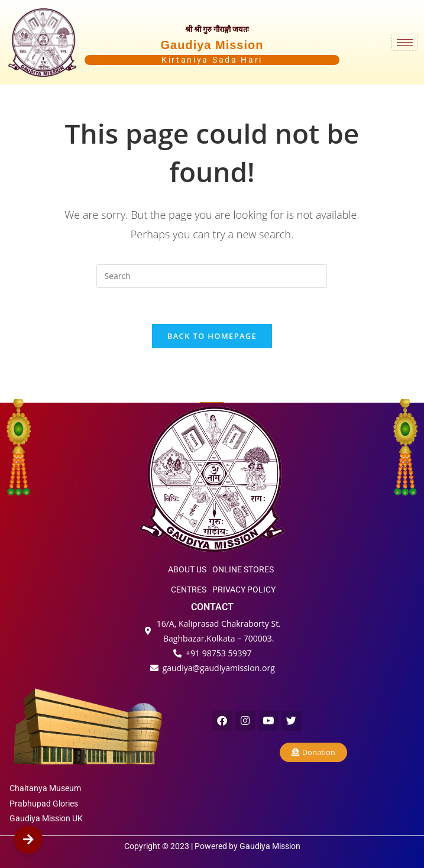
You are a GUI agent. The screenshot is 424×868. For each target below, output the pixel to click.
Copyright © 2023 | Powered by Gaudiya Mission (212, 846)
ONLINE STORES (243, 569)
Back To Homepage (212, 336)
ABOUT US (187, 569)
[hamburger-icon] (405, 42)
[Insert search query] (212, 276)
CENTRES (189, 590)
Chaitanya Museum (45, 788)
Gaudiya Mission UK (46, 818)
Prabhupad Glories (44, 804)
